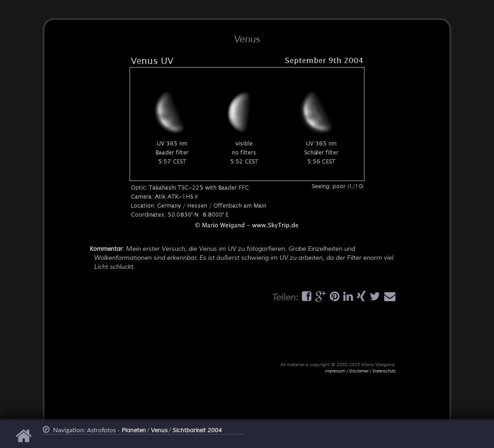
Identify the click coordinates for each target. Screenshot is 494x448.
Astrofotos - (116, 430)
